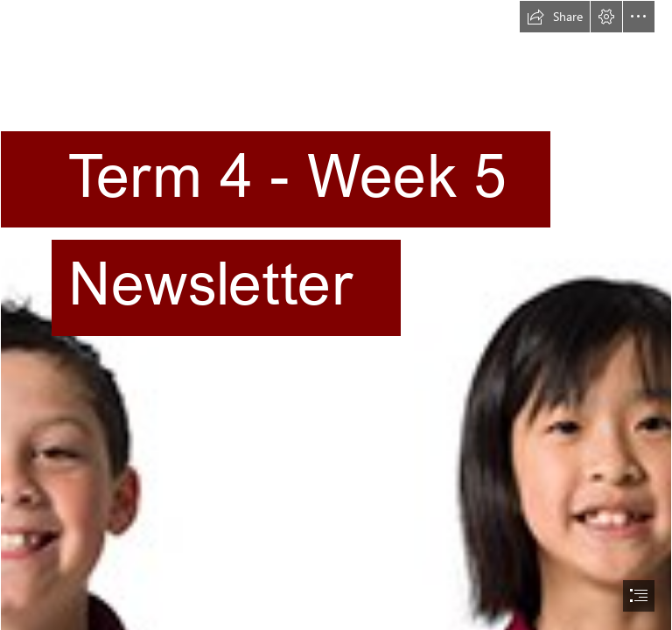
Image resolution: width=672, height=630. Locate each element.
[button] (555, 17)
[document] (336, 315)
